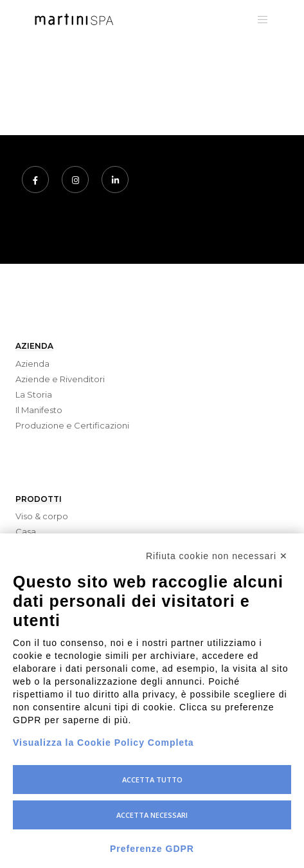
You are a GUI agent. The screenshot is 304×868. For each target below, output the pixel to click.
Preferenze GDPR (152, 849)
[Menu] (259, 19)
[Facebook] (35, 180)
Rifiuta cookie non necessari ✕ (217, 556)
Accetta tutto (152, 780)
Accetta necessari (152, 815)
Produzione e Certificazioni (72, 425)
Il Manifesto (39, 410)
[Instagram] (75, 180)
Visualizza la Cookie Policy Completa (103, 743)
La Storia (34, 394)
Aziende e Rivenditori (60, 379)
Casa (26, 531)
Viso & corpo (42, 516)
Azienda (32, 364)
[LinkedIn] (115, 180)
